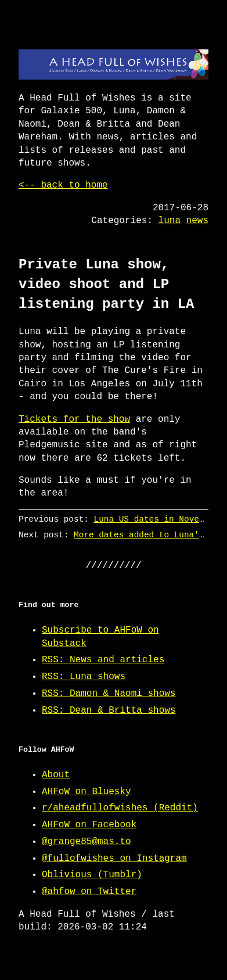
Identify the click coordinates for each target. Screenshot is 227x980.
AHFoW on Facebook (89, 825)
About (56, 775)
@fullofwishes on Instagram (114, 859)
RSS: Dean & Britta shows (109, 710)
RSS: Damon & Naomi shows (109, 694)
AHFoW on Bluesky (87, 792)
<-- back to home (63, 185)
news (197, 221)
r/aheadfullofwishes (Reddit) (120, 808)
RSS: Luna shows (84, 677)
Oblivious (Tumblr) (92, 875)
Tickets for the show (74, 419)
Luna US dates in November (157, 519)
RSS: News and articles (103, 660)
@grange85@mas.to (87, 842)
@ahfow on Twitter (89, 892)
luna (170, 221)
